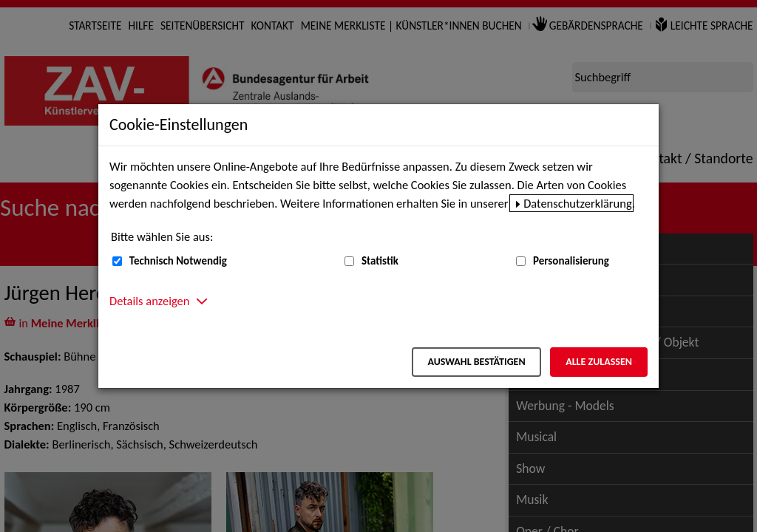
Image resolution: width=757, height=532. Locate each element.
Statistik (380, 261)
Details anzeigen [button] (149, 301)
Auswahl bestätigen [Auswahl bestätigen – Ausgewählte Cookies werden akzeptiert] (476, 362)
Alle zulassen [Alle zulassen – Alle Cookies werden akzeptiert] (599, 362)
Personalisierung (571, 261)
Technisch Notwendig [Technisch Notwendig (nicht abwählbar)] (178, 261)
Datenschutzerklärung (578, 203)
